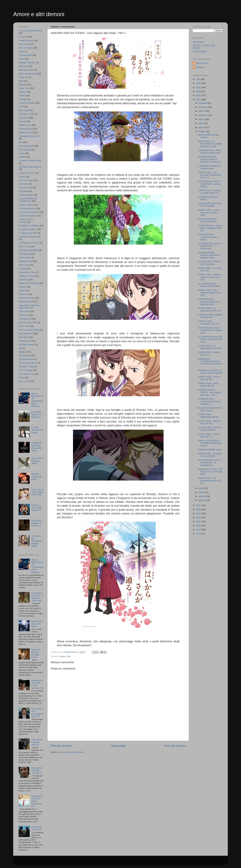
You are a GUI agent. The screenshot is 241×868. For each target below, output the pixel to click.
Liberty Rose (202, 63)
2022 (199, 95)
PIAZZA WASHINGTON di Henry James (210, 409)
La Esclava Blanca (27, 208)
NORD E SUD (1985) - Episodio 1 (37, 508)
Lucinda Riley (25, 258)
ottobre (202, 111)
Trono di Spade (26, 370)
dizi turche (23, 118)
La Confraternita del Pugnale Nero (28, 200)
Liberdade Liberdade (28, 250)
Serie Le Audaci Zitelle (29, 330)
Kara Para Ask (25, 188)
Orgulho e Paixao (27, 276)
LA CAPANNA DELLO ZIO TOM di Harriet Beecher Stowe (210, 339)
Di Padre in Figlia (27, 114)
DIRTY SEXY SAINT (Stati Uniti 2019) (37, 492)
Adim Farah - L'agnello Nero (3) (37, 742)
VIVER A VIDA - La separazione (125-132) (210, 309)
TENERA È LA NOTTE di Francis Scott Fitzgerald (210, 372)
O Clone (22, 269)
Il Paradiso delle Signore (30, 167)
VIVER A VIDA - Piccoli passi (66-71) (208, 435)
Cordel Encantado (27, 103)
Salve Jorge (24, 311)
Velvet (21, 378)
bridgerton (23, 77)
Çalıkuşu (23, 85)
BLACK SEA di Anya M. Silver (37, 624)
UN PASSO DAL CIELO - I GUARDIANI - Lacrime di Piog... (210, 184)
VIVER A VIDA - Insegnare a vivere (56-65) (210, 455)
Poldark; (22, 287)
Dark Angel (24, 110)
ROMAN (22, 291)
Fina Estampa (25, 150)
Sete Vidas (24, 337)
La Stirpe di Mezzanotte (30, 237)
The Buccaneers (26, 359)
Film (69, 656)
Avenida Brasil (25, 55)
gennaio (202, 500)
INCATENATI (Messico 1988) (37, 461)
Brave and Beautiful (28, 74)
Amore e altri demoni (39, 14)
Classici (22, 96)
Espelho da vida (26, 132)
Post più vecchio (175, 746)
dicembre (203, 103)
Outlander (23, 280)
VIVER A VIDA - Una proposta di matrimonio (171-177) (210, 175)
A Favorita (23, 37)
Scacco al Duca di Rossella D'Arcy (36, 653)
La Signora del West (28, 233)
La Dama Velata (26, 205)
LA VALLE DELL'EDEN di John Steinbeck (210, 263)
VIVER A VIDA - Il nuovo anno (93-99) (209, 378)
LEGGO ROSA (200, 52)
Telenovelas (24, 355)
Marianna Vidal (26, 261)
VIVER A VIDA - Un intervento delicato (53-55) (210, 481)
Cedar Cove (24, 88)
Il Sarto (22, 177)
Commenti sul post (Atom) (72, 752)
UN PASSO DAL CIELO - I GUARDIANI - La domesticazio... (210, 463)
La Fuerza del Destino (29, 212)
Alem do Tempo (26, 48)
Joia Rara (23, 184)
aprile (201, 488)
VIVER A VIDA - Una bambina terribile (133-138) (209, 293)
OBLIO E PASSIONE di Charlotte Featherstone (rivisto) (210, 443)
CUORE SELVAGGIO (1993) (37, 430)
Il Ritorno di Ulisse (27, 173)
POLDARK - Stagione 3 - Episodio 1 (37, 414)
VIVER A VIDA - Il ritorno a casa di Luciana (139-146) (210, 277)
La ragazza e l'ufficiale (29, 226)
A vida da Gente (26, 40)
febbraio (202, 496)
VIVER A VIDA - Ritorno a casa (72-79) (210, 422)
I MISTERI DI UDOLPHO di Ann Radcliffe (209, 205)
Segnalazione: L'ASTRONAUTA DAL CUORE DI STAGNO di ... (210, 363)
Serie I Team (24, 326)
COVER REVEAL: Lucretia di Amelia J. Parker (208, 237)
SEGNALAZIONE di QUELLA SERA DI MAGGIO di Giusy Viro (210, 159)
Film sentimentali (26, 146)
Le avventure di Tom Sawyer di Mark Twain (209, 285)
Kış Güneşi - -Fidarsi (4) (37, 828)
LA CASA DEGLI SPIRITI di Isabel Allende (210, 429)
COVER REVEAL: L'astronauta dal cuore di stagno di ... (209, 401)
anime (63, 656)
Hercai (22, 153)
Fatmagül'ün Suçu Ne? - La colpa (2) (37, 770)
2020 (199, 505)
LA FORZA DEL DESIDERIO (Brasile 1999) (37, 541)
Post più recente (61, 746)
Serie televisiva (26, 334)
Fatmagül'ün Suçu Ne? (29, 136)
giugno (202, 127)
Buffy (21, 81)
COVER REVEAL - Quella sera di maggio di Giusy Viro (210, 228)
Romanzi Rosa (25, 302)
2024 (199, 87)
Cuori (21, 107)
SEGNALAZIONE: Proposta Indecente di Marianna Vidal (209, 255)
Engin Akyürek (25, 129)
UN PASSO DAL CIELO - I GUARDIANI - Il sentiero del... (210, 246)
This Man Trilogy (26, 367)
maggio (202, 131)
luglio (201, 123)
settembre (203, 115)
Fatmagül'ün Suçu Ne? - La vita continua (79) (37, 684)
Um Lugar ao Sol (26, 374)
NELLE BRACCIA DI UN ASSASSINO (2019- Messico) (37, 400)
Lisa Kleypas (25, 254)
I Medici (22, 157)
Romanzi (23, 294)
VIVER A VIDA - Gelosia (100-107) (209, 353)
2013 (199, 534)
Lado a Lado (24, 246)
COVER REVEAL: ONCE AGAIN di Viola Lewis (210, 152)
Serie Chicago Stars (28, 322)
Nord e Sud (24, 265)
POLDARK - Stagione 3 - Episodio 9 (37, 523)
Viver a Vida (24, 381)
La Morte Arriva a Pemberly (27, 221)
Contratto (23, 99)
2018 (199, 513)
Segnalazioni (25, 319)
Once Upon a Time (27, 272)
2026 (199, 79)
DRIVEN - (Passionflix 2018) (37, 476)
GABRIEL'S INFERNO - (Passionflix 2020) (37, 447)
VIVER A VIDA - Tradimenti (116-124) (209, 322)
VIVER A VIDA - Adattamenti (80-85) (208, 416)
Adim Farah (24, 44)
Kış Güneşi (24, 191)
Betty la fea (24, 66)
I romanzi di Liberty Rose (30, 161)
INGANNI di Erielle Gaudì (210, 450)
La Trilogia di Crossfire (29, 243)
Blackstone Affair (26, 70)
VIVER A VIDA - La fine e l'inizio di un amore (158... (209, 213)
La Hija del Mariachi (28, 216)
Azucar (22, 59)
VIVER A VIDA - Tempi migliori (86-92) (208, 385)
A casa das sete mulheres (31, 31)
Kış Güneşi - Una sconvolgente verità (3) (37, 712)
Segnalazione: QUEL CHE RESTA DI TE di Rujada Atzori (210, 472)
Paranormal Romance (29, 283)
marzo (202, 492)
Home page (118, 746)
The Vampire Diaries (28, 363)
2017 (199, 517)
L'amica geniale (26, 195)
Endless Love (25, 125)
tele (20, 348)
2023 (199, 91)
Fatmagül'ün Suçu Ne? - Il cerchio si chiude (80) (37, 597)
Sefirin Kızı (24, 315)
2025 (199, 83)
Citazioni (23, 92)
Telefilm (22, 352)
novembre (203, 107)
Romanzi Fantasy (27, 298)
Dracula (22, 121)
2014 (199, 530)
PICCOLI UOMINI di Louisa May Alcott (207, 220)
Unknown (200, 67)
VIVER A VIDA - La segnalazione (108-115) (210, 347)
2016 (199, 522)
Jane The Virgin (26, 180)
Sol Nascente (25, 341)
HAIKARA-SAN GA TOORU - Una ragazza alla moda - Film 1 (210, 392)
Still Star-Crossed (27, 345)
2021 (199, 100)
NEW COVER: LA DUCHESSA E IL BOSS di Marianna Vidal (210, 144)
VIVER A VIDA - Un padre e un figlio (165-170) (210, 192)
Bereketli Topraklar (27, 63)
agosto (202, 119)
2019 (199, 509)
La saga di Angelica (28, 229)
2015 (199, 526)
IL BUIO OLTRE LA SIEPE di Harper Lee (210, 316)
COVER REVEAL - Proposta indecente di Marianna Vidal (209, 302)
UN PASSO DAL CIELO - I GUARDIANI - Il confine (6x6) (210, 330)
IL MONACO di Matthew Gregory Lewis (209, 167)
